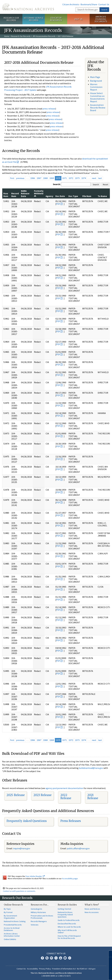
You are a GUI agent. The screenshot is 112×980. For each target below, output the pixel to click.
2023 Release (42, 795)
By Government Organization (10, 917)
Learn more (87, 975)
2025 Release (16, 795)
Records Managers (39, 921)
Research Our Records (11, 19)
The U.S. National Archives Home (28, 7)
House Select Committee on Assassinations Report (97, 97)
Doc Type (73, 196)
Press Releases (71, 821)
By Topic (7, 909)
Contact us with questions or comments (19, 891)
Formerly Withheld (39, 193)
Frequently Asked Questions (27, 821)
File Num (87, 196)
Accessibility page (70, 878)
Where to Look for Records (69, 927)
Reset (105, 184)
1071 (65, 178)
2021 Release (93, 797)
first (12, 178)
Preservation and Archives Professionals (42, 917)
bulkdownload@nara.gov (91, 768)
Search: (57, 184)
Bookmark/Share (89, 4)
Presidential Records (13, 925)
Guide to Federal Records (69, 920)
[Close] (109, 954)
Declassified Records (67, 924)
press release (49, 109)
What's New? (92, 905)
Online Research (13, 905)
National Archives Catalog (15, 921)
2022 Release (66, 797)
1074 (84, 178)
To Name (102, 196)
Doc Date (60, 196)
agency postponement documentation (64, 788)
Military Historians (38, 912)
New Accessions (92, 912)
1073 (77, 178)
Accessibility (32, 969)
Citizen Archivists (71, 4)
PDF (58, 204)
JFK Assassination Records (44, 36)
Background (96, 81)
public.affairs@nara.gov (78, 848)
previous (20, 178)
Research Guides (67, 905)
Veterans (35, 925)
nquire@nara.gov (22, 848)
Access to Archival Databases (12, 929)
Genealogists (36, 909)
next (94, 178)
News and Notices (92, 909)
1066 (33, 178)
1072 (71, 178)
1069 (52, 178)
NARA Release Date (25, 193)
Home (7, 36)
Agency (49, 196)
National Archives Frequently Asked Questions (65, 915)
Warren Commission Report (96, 87)
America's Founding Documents (101, 19)
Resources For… (40, 905)
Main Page (95, 77)
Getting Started (64, 909)
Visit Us (78, 19)
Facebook (42, 958)
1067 (39, 178)
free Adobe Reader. (35, 876)
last (100, 178)
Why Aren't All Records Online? (67, 931)
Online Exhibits (10, 939)
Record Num (15, 195)
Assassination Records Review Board (98, 108)
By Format (8, 912)
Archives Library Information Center (12, 935)
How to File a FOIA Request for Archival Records (69, 937)
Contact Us (104, 4)
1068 (45, 178)
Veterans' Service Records (34, 19)
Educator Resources (56, 19)
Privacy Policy (45, 969)
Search (104, 10)
